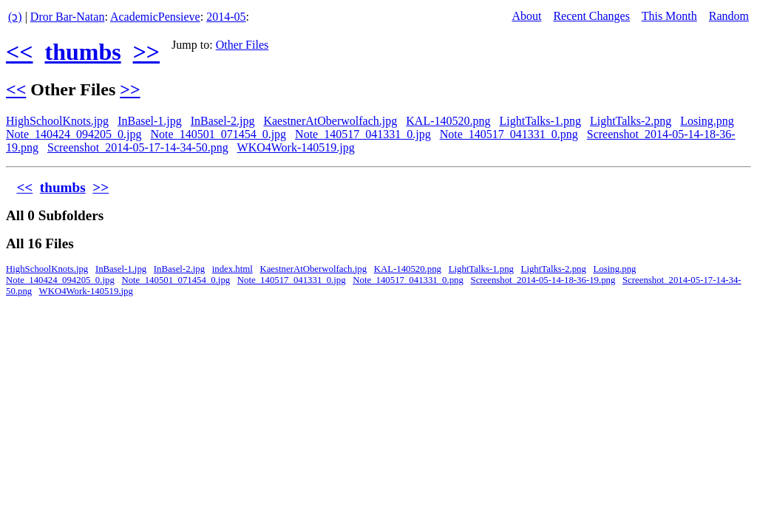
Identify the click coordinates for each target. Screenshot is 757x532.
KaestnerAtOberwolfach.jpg (330, 121)
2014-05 (226, 17)
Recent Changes (591, 16)
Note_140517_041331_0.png (509, 134)
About (526, 16)
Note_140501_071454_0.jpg (219, 134)
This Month (669, 16)
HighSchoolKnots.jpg (57, 121)
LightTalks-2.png (631, 121)
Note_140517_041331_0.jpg (363, 134)
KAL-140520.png (448, 121)
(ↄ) (15, 17)
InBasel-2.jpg (223, 121)
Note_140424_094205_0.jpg (74, 134)
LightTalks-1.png (540, 121)
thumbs (82, 52)
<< (19, 52)
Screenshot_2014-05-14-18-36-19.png (543, 280)
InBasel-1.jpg (150, 121)
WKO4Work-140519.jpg (296, 147)
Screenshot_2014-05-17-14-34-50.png (138, 147)
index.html (232, 269)
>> (146, 52)
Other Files (242, 45)
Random (729, 16)
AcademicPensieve (155, 17)
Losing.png (707, 121)
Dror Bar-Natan (68, 17)
